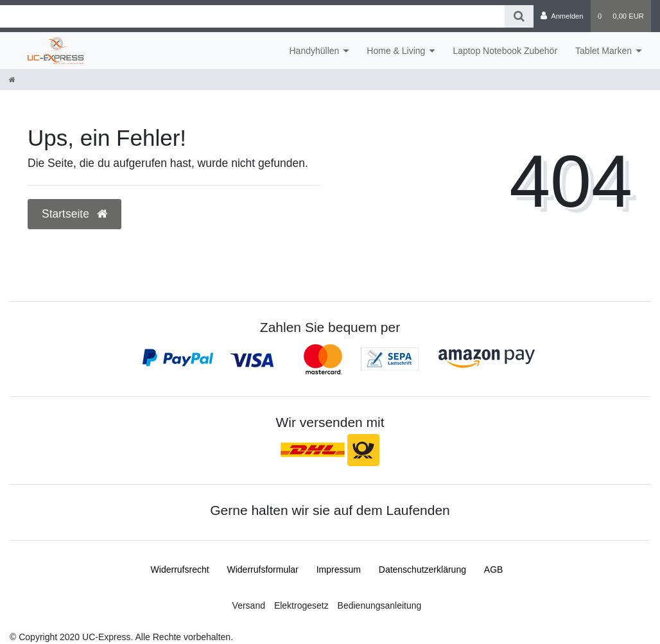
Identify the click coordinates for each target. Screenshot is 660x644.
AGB (494, 570)
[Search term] (252, 16)
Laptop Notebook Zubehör (505, 51)
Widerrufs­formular (263, 570)
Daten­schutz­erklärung (422, 570)
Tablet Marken (604, 51)
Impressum (339, 570)
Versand (249, 605)
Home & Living (396, 51)
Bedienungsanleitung (380, 605)
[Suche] (519, 16)
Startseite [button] (74, 214)
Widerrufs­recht (180, 570)
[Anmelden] (562, 16)
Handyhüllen (314, 51)
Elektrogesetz (301, 605)
